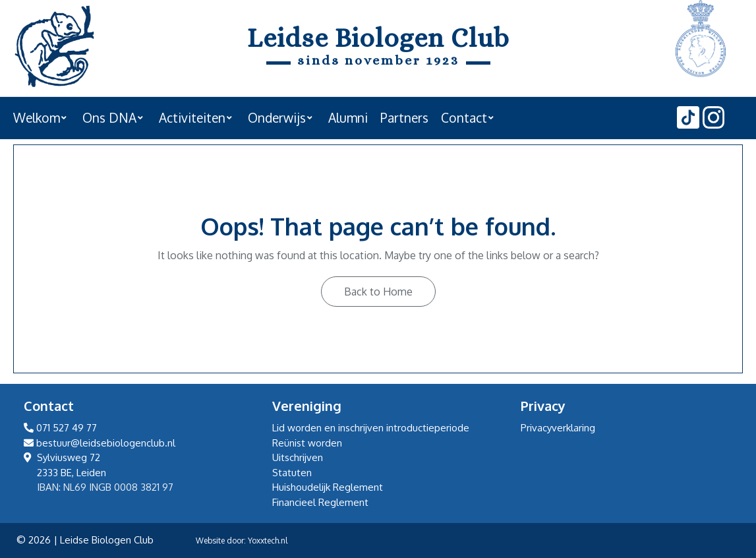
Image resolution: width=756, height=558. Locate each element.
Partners (404, 118)
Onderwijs (277, 118)
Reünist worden (307, 443)
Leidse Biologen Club (378, 38)
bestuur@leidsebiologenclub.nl (100, 443)
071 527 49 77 (60, 428)
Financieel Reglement (320, 502)
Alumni (348, 118)
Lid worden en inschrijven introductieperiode (371, 428)
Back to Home (378, 292)
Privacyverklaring (558, 428)
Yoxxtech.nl (268, 541)
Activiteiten (192, 118)
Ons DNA (109, 118)
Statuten (292, 473)
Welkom (37, 118)
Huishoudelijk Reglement (328, 487)
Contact (464, 118)
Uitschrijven (298, 457)
